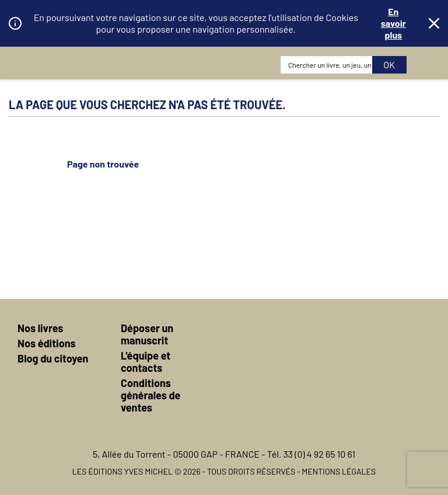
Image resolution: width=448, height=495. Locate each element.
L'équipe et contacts (146, 362)
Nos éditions (47, 343)
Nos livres (40, 328)
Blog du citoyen (53, 358)
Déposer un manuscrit (147, 334)
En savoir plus (393, 23)
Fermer (434, 23)
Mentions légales (339, 471)
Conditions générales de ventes (150, 395)
